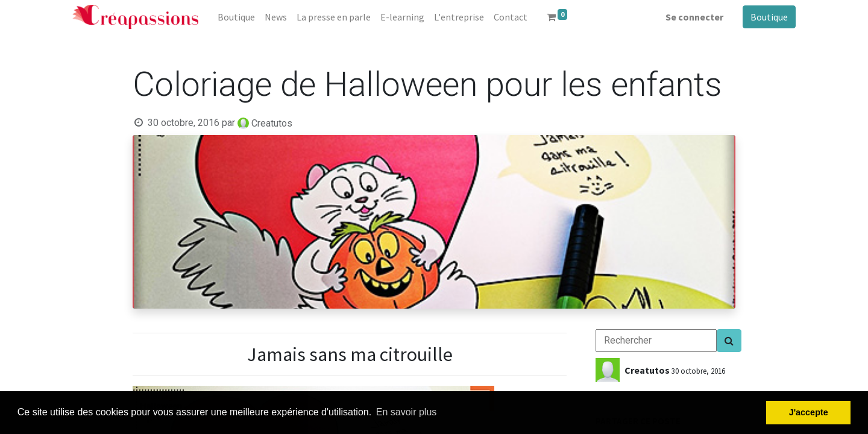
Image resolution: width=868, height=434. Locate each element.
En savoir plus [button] (407, 412)
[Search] (729, 341)
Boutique (769, 17)
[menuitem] (236, 17)
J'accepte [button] (809, 412)
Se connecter (694, 17)
